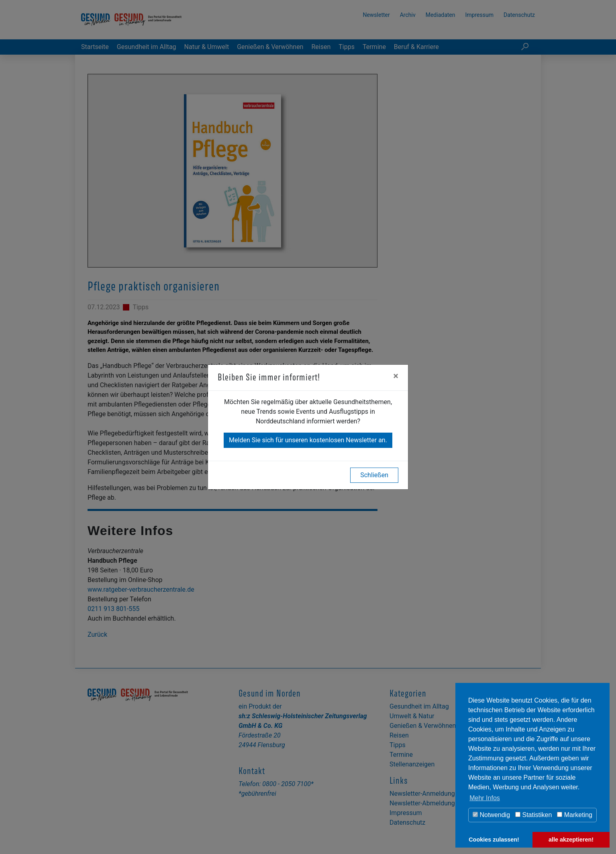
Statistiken (533, 815)
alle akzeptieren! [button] (571, 840)
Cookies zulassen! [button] (494, 840)
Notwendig (491, 815)
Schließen (374, 475)
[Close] (396, 376)
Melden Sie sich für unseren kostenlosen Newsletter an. (308, 440)
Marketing (575, 815)
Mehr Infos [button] (485, 798)
